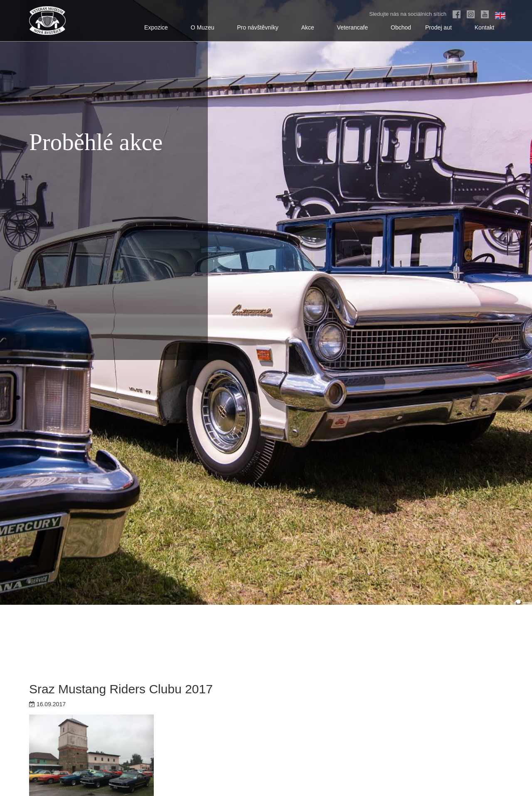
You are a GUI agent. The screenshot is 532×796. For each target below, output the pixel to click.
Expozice (160, 27)
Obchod (401, 27)
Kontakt (489, 27)
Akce (312, 27)
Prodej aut (443, 27)
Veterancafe (357, 27)
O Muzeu (207, 27)
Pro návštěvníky (262, 27)
